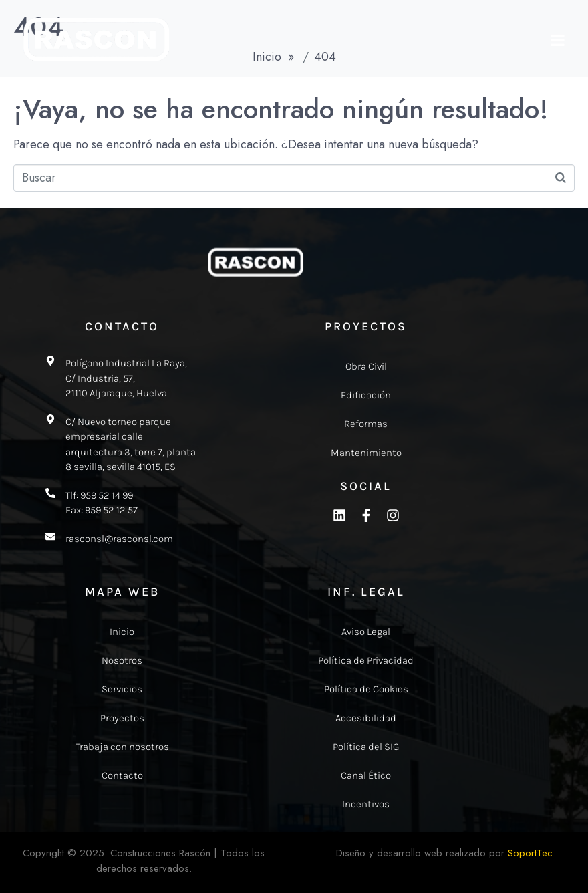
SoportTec (530, 853)
